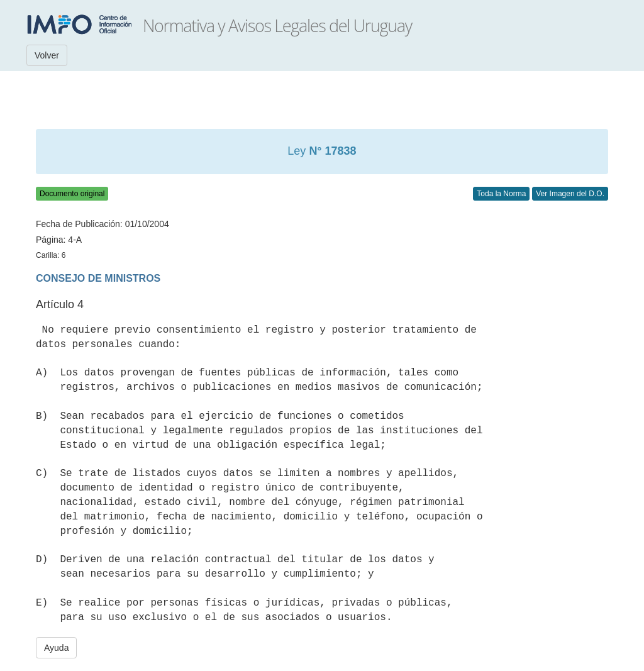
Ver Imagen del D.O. (570, 194)
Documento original (72, 194)
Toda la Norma (501, 194)
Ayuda (56, 648)
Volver (47, 55)
